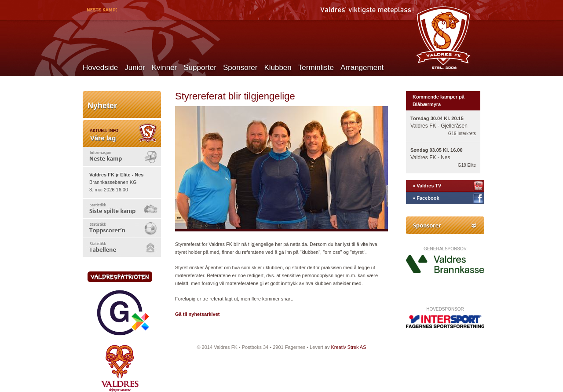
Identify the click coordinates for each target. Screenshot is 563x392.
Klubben (278, 68)
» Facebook (426, 198)
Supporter (200, 68)
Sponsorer (240, 68)
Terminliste (316, 68)
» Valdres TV (427, 186)
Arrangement (362, 68)
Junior (135, 68)
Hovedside (100, 68)
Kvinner (165, 68)
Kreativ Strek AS (348, 347)
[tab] (122, 156)
